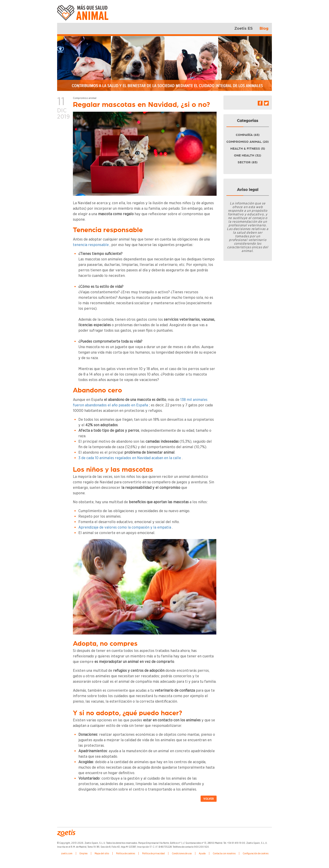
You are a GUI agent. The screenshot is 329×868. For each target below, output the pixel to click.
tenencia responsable (91, 245)
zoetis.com (67, 853)
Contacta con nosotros (224, 853)
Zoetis (84, 15)
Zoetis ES (244, 29)
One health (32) (248, 156)
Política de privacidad (153, 853)
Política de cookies (126, 853)
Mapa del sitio (102, 853)
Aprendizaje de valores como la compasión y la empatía (125, 527)
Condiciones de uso (182, 853)
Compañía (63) (248, 135)
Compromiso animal (85, 98)
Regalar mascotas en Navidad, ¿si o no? (141, 105)
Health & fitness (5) (248, 149)
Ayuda (202, 853)
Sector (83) (248, 162)
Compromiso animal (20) (248, 142)
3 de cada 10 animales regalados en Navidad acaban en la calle (130, 458)
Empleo (84, 853)
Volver (209, 799)
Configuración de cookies (256, 853)
